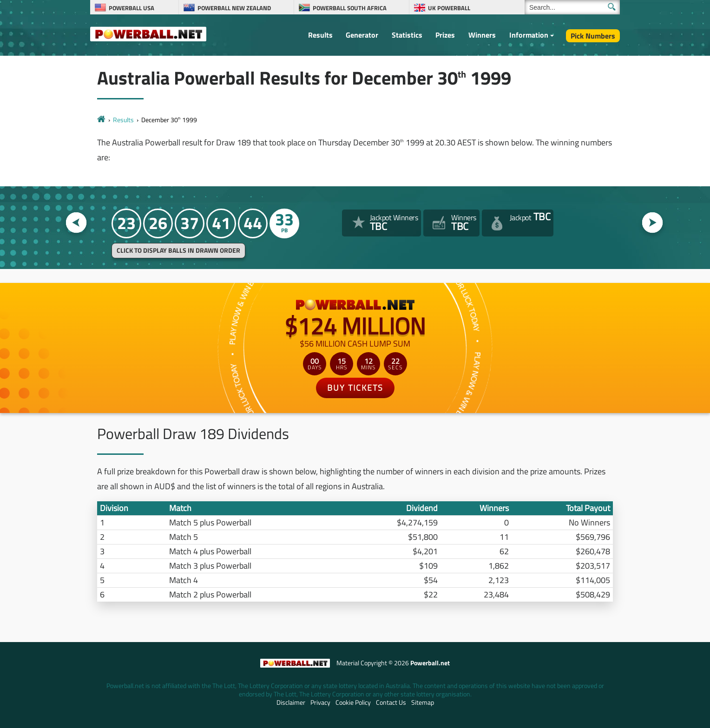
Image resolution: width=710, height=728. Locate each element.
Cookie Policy (353, 702)
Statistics (407, 35)
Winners (482, 35)
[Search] (572, 7)
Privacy (320, 702)
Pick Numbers (593, 36)
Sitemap (423, 702)
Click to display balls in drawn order (178, 250)
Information (529, 35)
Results (320, 35)
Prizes (445, 35)
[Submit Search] (612, 7)
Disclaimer (291, 702)
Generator (362, 35)
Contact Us (391, 702)
